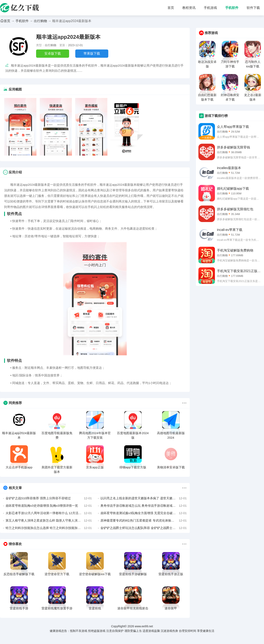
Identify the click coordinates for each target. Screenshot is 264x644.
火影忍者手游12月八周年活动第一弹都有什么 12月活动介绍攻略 (49, 513)
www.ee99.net (144, 626)
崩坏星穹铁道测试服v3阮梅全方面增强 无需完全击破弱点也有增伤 (144, 513)
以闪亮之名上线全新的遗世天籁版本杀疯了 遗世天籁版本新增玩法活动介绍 (144, 498)
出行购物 (40, 21)
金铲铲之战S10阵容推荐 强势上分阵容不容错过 (49, 498)
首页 (171, 8)
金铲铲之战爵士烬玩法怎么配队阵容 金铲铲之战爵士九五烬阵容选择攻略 (144, 528)
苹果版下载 (92, 53)
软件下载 (253, 8)
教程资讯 (189, 8)
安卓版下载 (53, 53)
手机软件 (232, 8)
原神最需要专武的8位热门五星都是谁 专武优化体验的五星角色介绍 (144, 521)
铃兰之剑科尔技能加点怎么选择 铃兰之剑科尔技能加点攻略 (49, 528)
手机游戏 (210, 8)
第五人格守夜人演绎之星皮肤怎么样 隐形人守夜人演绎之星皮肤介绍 (49, 521)
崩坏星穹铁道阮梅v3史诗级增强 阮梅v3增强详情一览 (49, 506)
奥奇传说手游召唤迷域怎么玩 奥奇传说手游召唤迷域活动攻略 (144, 506)
